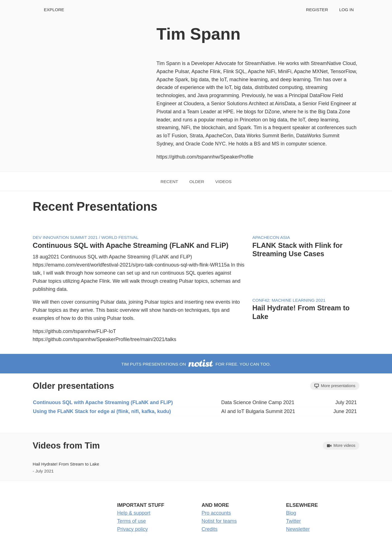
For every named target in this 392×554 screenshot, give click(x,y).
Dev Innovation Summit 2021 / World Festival (86, 237)
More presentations (335, 386)
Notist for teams (219, 521)
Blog (291, 513)
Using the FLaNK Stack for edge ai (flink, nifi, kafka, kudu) (102, 411)
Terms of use (132, 521)
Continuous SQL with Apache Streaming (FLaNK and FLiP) (131, 245)
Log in (346, 10)
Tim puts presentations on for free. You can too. (196, 364)
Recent (169, 182)
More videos (341, 446)
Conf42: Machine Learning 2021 (289, 300)
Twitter (294, 521)
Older (197, 182)
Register (317, 10)
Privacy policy (133, 529)
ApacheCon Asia (271, 237)
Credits (210, 529)
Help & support (134, 513)
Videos (223, 182)
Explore (54, 10)
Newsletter (298, 529)
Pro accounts (216, 513)
